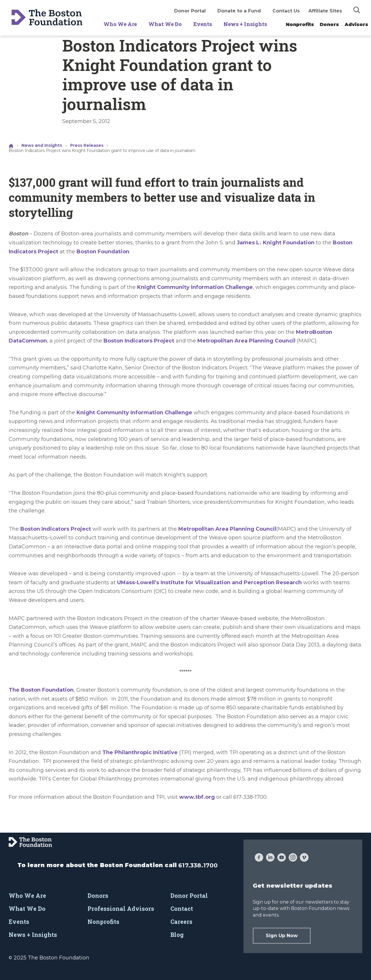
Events (203, 24)
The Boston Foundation (41, 690)
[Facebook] (259, 858)
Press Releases (87, 145)
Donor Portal (190, 11)
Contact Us (286, 11)
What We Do (165, 24)
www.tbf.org (197, 797)
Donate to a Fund (239, 11)
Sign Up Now (282, 936)
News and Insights (42, 145)
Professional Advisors (121, 908)
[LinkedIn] (270, 858)
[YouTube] (282, 858)
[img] (357, 10)
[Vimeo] (304, 858)
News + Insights (245, 24)
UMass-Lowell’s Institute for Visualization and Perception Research (209, 582)
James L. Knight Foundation (276, 243)
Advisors (356, 24)
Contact (182, 908)
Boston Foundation (103, 252)
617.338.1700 (198, 865)
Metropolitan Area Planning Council (246, 341)
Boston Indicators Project (139, 341)
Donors (329, 24)
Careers (181, 922)
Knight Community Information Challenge (195, 287)
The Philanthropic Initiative (140, 752)
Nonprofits (300, 24)
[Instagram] (293, 858)
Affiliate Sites (325, 11)
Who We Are (120, 24)
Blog (177, 935)
